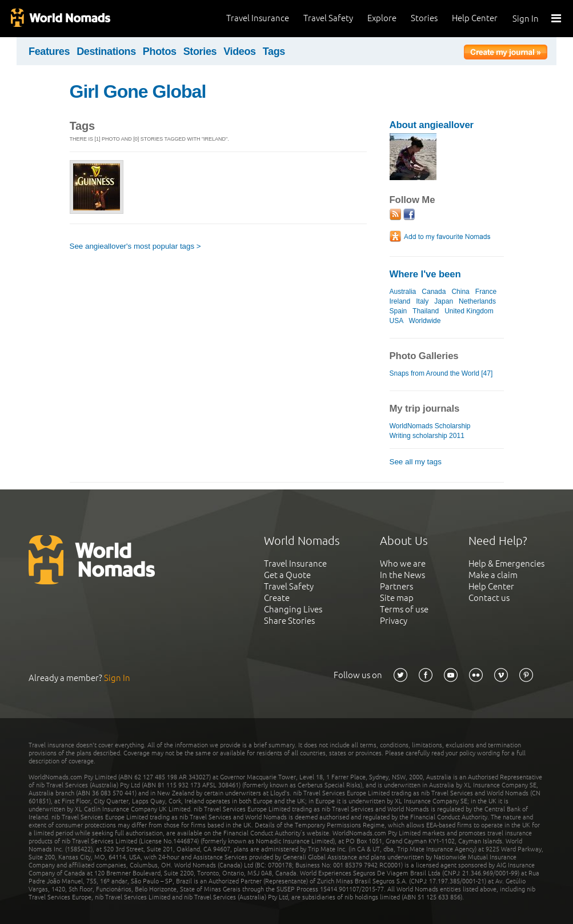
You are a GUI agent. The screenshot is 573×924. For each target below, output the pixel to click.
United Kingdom (469, 311)
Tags (274, 51)
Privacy (394, 621)
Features (49, 51)
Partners (396, 586)
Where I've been (425, 274)
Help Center (475, 18)
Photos (160, 51)
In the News (402, 575)
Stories (424, 18)
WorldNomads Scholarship (430, 426)
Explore (382, 18)
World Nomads (60, 19)
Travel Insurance (258, 18)
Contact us (489, 598)
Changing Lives (293, 609)
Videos (240, 51)
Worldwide (425, 321)
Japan (444, 301)
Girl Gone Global (138, 91)
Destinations (106, 51)
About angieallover (432, 125)
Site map (397, 598)
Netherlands (477, 301)
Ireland (400, 301)
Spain (398, 311)
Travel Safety (328, 18)
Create (277, 598)
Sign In (526, 19)
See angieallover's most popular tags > (135, 246)
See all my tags (416, 462)
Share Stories (289, 621)
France (486, 292)
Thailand (426, 311)
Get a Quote (287, 575)
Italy (422, 301)
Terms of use (404, 609)
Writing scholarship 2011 (427, 436)
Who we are (403, 563)
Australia (403, 292)
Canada (434, 292)
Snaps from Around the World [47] (441, 373)
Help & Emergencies (506, 563)
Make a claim (493, 575)
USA (396, 321)
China (460, 292)
